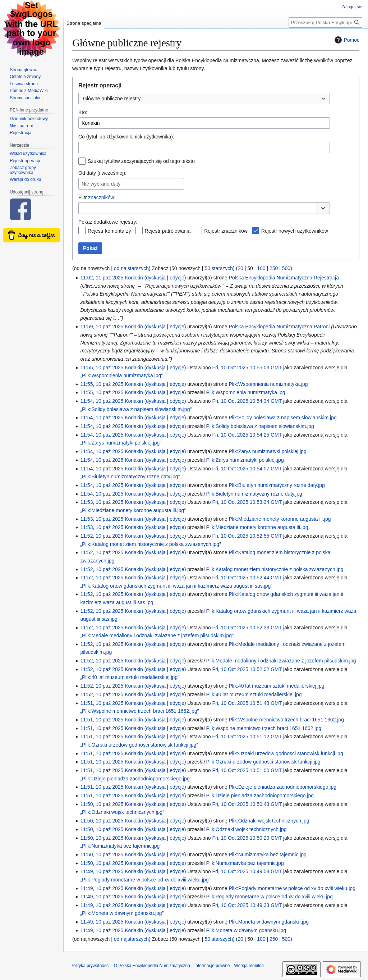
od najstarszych (131, 268)
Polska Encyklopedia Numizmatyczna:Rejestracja (284, 278)
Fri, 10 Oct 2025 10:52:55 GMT (247, 536)
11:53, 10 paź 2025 (102, 502)
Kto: (83, 112)
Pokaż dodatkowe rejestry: (108, 222)
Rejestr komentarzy (109, 231)
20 (240, 268)
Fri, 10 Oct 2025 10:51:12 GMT (247, 737)
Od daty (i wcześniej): (102, 173)
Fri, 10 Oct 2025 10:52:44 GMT (247, 578)
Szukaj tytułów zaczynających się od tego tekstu (141, 161)
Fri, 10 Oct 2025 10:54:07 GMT (247, 469)
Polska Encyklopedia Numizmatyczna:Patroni (279, 327)
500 (286, 268)
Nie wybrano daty (101, 184)
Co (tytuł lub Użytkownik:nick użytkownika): (126, 137)
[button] (323, 208)
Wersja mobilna (249, 966)
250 (274, 268)
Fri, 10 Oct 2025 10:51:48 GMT (247, 703)
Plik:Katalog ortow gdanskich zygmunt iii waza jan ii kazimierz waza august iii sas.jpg (176, 586)
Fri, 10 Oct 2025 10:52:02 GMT (247, 669)
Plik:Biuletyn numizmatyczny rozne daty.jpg (130, 477)
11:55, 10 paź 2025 (102, 368)
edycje (177, 278)
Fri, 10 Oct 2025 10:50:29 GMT (247, 838)
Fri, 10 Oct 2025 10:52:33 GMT (247, 628)
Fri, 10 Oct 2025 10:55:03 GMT (247, 368)
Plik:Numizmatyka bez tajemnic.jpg (121, 846)
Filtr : (97, 197)
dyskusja (156, 278)
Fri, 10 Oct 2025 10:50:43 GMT (247, 804)
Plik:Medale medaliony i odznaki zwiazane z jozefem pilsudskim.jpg (157, 635)
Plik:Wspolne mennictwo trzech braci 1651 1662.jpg (140, 711)
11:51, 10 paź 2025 (102, 703)
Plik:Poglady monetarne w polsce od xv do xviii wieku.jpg (145, 880)
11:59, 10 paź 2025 (102, 327)
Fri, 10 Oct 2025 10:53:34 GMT (247, 502)
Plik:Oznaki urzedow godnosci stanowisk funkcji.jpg (139, 745)
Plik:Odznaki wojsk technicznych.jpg (122, 812)
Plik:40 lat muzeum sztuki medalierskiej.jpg (130, 677)
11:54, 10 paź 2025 (102, 401)
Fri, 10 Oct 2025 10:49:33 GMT (247, 905)
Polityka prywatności (90, 966)
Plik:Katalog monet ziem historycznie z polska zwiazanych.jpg (151, 544)
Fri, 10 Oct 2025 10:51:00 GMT (247, 770)
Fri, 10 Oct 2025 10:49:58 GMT (247, 871)
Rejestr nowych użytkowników (295, 231)
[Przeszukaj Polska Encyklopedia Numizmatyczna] (325, 22)
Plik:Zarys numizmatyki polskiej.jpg (121, 443)
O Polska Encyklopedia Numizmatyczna (152, 966)
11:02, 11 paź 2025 (102, 278)
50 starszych (219, 268)
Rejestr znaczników (226, 231)
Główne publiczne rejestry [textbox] (112, 99)
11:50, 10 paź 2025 (102, 804)
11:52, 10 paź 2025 (102, 536)
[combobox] (204, 99)
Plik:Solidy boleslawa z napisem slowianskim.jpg (136, 409)
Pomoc (346, 40)
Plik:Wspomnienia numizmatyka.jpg (121, 375)
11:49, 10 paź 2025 (102, 871)
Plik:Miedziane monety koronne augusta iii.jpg (133, 510)
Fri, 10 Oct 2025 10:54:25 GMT (247, 435)
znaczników (101, 197)
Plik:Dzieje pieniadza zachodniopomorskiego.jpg (136, 779)
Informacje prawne (212, 966)
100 (261, 268)
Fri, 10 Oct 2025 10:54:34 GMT (247, 401)
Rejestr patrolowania (168, 231)
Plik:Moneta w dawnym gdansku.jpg (122, 913)
